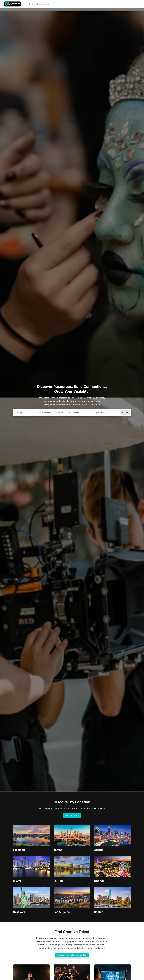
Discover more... (72, 815)
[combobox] (46, 4)
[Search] (30, 4)
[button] (107, 413)
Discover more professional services (72, 955)
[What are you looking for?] (54, 413)
